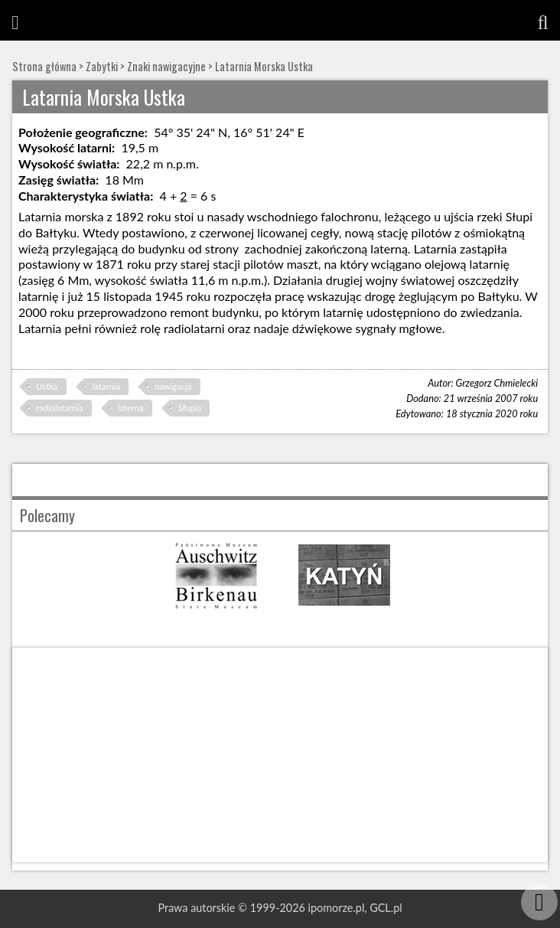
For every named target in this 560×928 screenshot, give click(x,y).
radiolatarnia (59, 408)
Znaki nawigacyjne (166, 66)
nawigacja (173, 386)
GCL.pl (386, 908)
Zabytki (102, 66)
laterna (131, 408)
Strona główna (44, 66)
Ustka (47, 386)
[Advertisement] (280, 755)
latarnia (106, 386)
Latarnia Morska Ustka (264, 66)
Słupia (190, 408)
